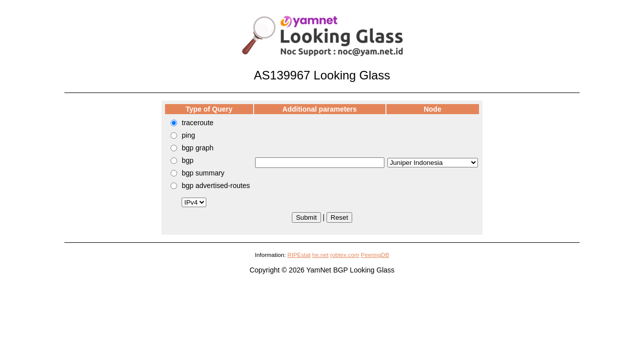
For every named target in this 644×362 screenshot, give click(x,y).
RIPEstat (299, 255)
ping (188, 135)
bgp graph (197, 148)
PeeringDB (375, 255)
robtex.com (345, 255)
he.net (320, 255)
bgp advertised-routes (216, 186)
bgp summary (203, 173)
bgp (187, 160)
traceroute (197, 123)
